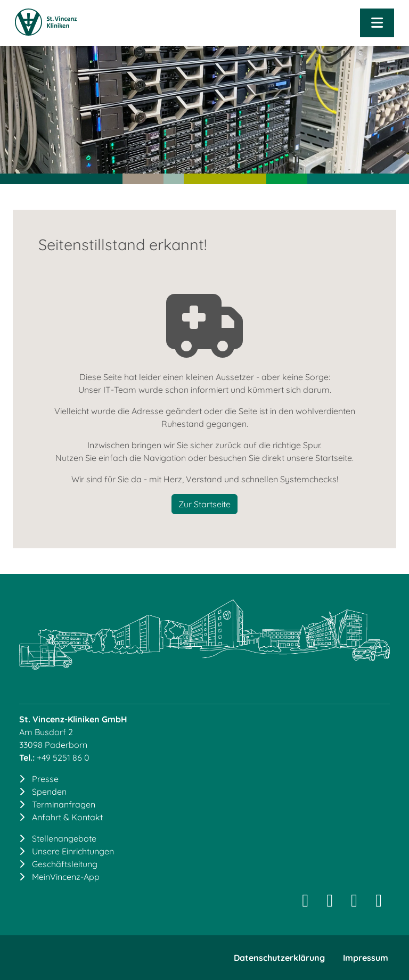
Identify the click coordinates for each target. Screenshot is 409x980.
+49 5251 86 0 (63, 757)
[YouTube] (379, 903)
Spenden (49, 792)
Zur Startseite (204, 504)
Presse (45, 779)
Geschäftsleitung (65, 864)
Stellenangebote (64, 838)
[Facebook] (354, 903)
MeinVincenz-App (66, 877)
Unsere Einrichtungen (73, 851)
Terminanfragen (64, 804)
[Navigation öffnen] (377, 23)
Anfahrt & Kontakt (67, 817)
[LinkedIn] (330, 903)
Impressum (366, 958)
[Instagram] (305, 903)
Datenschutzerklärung (279, 958)
